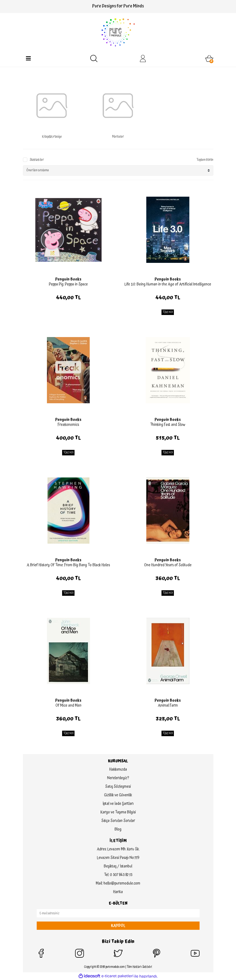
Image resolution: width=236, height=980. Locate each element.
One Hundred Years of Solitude (168, 565)
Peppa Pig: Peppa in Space (68, 284)
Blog (118, 829)
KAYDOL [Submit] (118, 926)
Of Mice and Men (68, 706)
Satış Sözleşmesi (118, 787)
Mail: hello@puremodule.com (118, 883)
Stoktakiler (37, 160)
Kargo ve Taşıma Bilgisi (118, 812)
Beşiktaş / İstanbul (118, 866)
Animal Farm (168, 706)
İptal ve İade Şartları (118, 804)
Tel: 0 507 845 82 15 (118, 875)
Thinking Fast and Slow (168, 425)
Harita (118, 892)
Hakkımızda (118, 770)
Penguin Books (68, 279)
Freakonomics (68, 425)
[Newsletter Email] (118, 913)
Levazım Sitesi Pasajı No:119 (118, 858)
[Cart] (209, 58)
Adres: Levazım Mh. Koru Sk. (118, 849)
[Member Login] (143, 58)
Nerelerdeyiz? (118, 778)
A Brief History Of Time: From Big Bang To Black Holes (68, 565)
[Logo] (118, 32)
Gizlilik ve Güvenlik (118, 795)
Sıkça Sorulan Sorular (118, 821)
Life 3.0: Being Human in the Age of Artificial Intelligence (168, 284)
